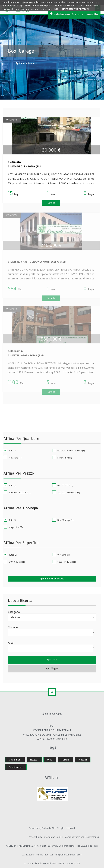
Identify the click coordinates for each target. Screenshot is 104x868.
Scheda (51, 203)
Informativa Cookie (54, 837)
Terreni (65, 760)
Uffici (50, 760)
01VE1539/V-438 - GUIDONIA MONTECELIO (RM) (37, 263)
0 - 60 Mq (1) (61, 555)
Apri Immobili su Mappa (52, 579)
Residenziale (16, 767)
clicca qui (46, 9)
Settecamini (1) (62, 457)
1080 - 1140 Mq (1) (64, 562)
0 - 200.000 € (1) (63, 485)
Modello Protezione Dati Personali (82, 837)
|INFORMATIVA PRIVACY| (76, 9)
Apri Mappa (52, 668)
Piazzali (83, 760)
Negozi (34, 760)
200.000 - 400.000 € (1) (17, 492)
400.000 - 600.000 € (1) (66, 492)
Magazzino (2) (13, 527)
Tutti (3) (10, 450)
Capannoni (15, 760)
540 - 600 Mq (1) (14, 562)
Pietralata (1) (12, 457)
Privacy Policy (36, 837)
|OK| (57, 9)
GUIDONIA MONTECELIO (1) (68, 450)
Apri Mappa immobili (26, 63)
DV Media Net (49, 828)
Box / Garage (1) (63, 520)
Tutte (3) (10, 555)
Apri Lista (52, 660)
